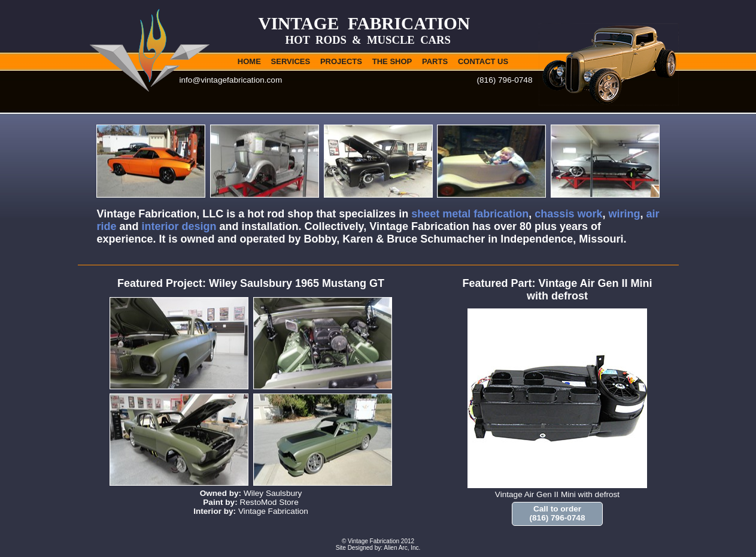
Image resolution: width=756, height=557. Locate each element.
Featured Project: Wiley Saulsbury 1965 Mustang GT (251, 283)
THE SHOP (392, 61)
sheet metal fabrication (470, 214)
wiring (624, 214)
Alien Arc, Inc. (402, 548)
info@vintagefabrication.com (231, 80)
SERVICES (291, 61)
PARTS (435, 61)
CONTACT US (483, 61)
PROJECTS (341, 61)
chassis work (568, 214)
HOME (249, 61)
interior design (179, 226)
